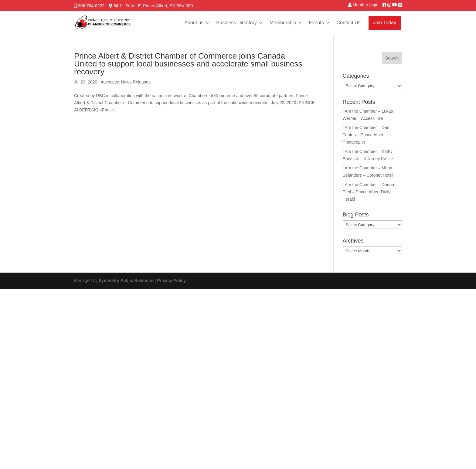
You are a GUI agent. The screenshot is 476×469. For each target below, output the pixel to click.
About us (194, 23)
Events (316, 23)
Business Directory (236, 23)
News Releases (136, 82)
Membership (283, 23)
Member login (366, 5)
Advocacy (110, 82)
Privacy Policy (171, 280)
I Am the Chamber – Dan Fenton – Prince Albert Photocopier (366, 135)
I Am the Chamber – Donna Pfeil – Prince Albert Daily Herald (369, 192)
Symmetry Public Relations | (128, 280)
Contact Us (349, 23)
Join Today (385, 23)
